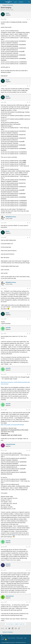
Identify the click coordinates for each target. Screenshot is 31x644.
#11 (29, 450)
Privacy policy (20, 638)
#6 (30, 289)
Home (3, 639)
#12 (29, 547)
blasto (4, 10)
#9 (30, 374)
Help (25, 638)
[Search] (29, 2)
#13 (29, 570)
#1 (30, 19)
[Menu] (2, 2)
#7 (30, 319)
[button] (2, 636)
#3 (30, 102)
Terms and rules (11, 638)
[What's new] (26, 2)
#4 (30, 223)
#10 (29, 410)
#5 (30, 237)
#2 (30, 86)
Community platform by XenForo (13, 643)
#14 (29, 602)
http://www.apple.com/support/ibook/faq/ (12, 425)
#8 (30, 334)
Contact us (4, 638)
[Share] (27, 19)
